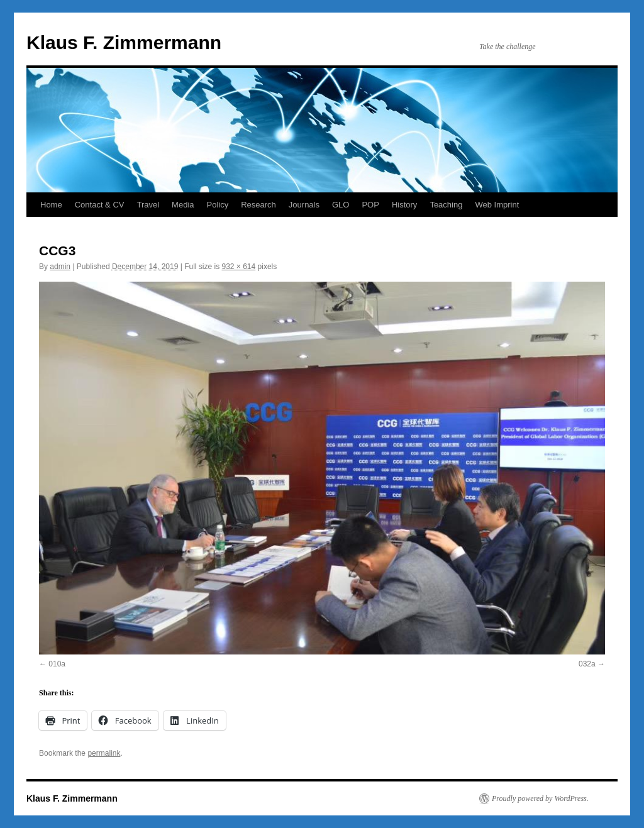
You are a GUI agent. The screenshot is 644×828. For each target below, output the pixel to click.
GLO (341, 205)
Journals (304, 205)
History (404, 205)
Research (258, 205)
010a (57, 664)
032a (587, 664)
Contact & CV (100, 205)
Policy (218, 205)
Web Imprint (497, 205)
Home (51, 205)
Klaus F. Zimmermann (124, 42)
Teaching (446, 205)
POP (370, 205)
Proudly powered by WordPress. (540, 798)
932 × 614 (238, 267)
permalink (104, 753)
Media (183, 205)
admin (60, 267)
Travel (148, 205)
